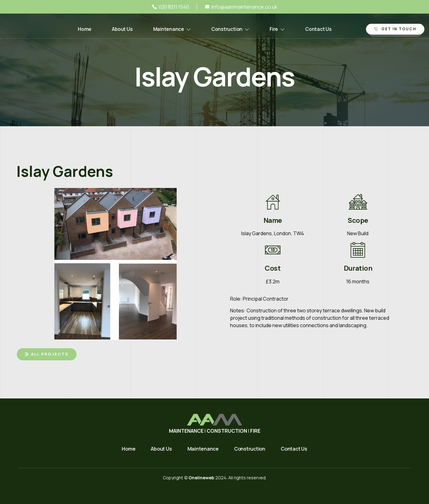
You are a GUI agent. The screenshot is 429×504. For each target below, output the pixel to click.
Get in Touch (395, 29)
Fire (280, 29)
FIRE (255, 431)
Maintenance (172, 29)
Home (81, 29)
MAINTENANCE (187, 431)
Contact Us (322, 29)
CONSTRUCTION (227, 431)
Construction (231, 29)
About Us (120, 29)
